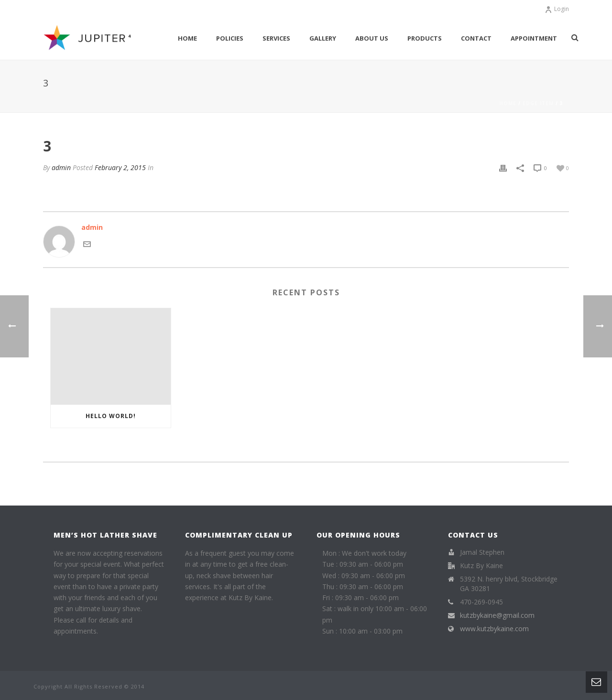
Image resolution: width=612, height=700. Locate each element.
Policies (230, 38)
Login (557, 9)
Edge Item (538, 103)
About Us (372, 38)
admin (61, 167)
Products (425, 38)
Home (187, 38)
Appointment (534, 38)
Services (276, 38)
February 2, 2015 (120, 167)
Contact (476, 38)
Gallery (323, 38)
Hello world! (111, 416)
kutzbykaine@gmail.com (497, 615)
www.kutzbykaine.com (494, 629)
